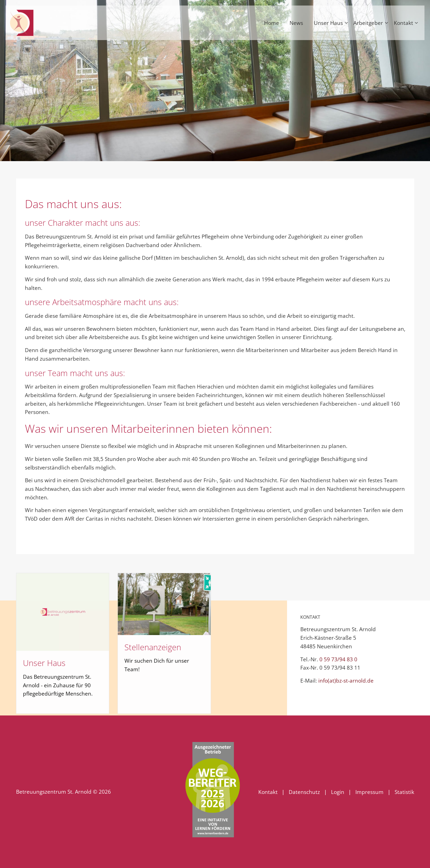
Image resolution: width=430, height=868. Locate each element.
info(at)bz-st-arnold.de (346, 680)
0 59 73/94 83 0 (338, 659)
